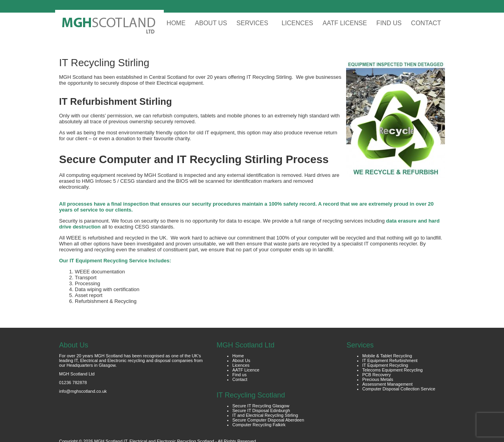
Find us (239, 375)
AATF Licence (246, 370)
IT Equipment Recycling (385, 365)
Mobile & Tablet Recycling (387, 356)
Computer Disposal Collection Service (399, 389)
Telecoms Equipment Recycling (393, 370)
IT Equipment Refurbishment (390, 360)
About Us (241, 360)
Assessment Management (387, 384)
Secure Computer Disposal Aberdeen (268, 420)
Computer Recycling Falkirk (259, 425)
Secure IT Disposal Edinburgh (261, 410)
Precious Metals (378, 379)
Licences (241, 365)
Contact (240, 379)
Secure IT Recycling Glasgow (261, 406)
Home (238, 356)
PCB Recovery (376, 375)
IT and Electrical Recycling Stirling (265, 415)
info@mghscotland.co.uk (83, 391)
